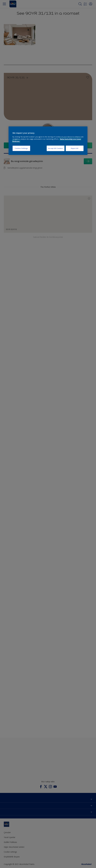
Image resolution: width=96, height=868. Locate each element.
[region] (48, 141)
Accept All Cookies (56, 148)
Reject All (75, 148)
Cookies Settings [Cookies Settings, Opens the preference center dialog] (21, 148)
